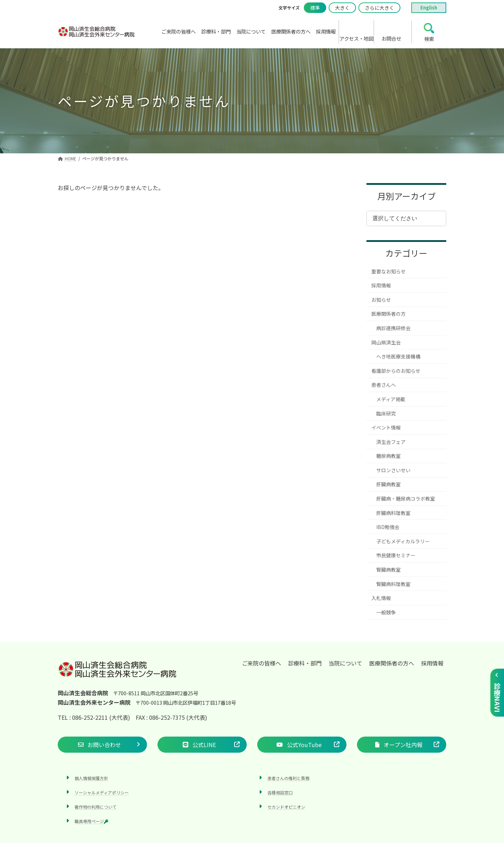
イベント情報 (386, 427)
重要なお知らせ (388, 271)
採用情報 (381, 285)
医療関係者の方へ (392, 663)
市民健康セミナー (396, 555)
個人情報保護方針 (91, 778)
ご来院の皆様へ (261, 663)
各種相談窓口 (280, 792)
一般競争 (386, 612)
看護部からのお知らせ (396, 371)
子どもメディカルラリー (403, 541)
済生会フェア (391, 442)
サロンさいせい (393, 470)
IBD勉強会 (388, 527)
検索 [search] (429, 39)
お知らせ (381, 300)
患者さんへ (384, 385)
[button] (102, 744)
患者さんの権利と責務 (288, 778)
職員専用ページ (91, 821)
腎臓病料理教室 (393, 584)
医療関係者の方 (388, 314)
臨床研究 (386, 413)
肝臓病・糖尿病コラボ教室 (406, 499)
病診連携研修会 (393, 328)
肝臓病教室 (388, 484)
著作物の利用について (96, 807)
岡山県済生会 (386, 342)
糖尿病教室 (388, 456)
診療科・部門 (305, 663)
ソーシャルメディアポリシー (102, 792)
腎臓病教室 (388, 570)
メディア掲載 (391, 399)
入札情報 (381, 598)
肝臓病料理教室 (393, 513)
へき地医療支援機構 (398, 356)
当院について (345, 663)
